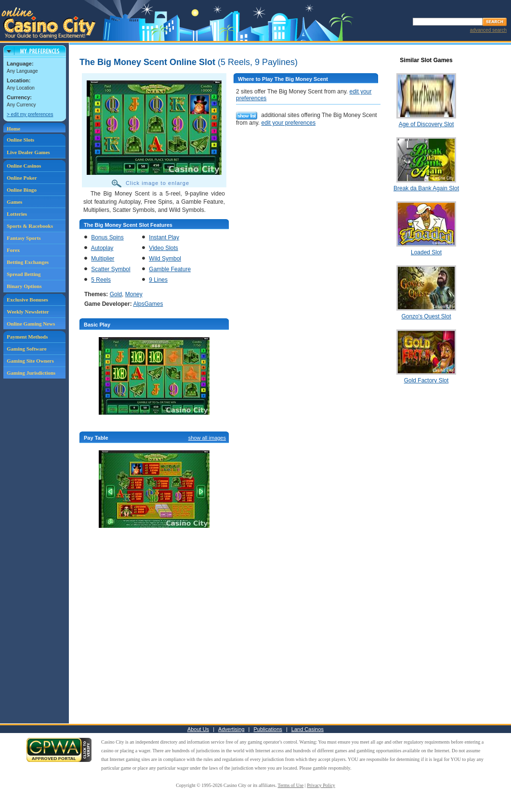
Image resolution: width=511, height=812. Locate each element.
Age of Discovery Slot (426, 124)
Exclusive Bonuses (27, 300)
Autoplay (102, 248)
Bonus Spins (107, 237)
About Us (198, 729)
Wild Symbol (165, 259)
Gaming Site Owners (30, 361)
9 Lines (158, 280)
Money (134, 294)
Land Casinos (308, 729)
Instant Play (164, 237)
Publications (268, 729)
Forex (13, 250)
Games (14, 202)
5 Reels (101, 280)
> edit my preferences (30, 114)
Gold (116, 294)
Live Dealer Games (28, 152)
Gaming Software (27, 349)
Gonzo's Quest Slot (426, 316)
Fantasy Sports (24, 238)
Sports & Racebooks (30, 226)
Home (13, 129)
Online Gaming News (31, 324)
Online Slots (20, 140)
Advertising (231, 729)
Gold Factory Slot (426, 380)
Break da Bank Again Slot (426, 188)
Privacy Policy (321, 785)
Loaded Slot (426, 252)
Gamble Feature (170, 269)
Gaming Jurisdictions (31, 373)
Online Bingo (22, 190)
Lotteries (17, 214)
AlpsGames (148, 304)
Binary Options (24, 286)
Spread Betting (24, 274)
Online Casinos (24, 166)
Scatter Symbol (111, 269)
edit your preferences (288, 123)
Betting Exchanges (28, 262)
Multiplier (103, 259)
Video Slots (164, 248)
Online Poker (22, 178)
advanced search (488, 30)
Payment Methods (27, 337)
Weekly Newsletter (28, 312)
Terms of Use (291, 785)
